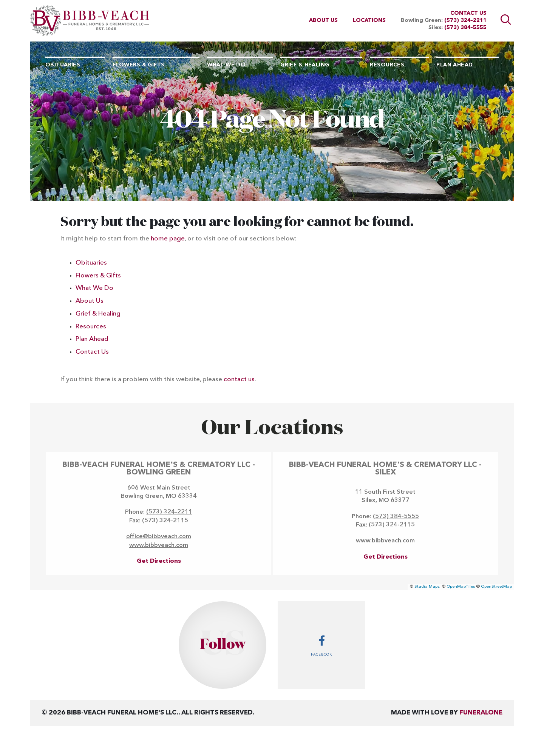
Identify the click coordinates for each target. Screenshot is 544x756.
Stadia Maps (427, 587)
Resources (91, 327)
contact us (239, 380)
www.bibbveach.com (159, 545)
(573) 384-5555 (465, 28)
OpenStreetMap (496, 587)
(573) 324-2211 (465, 20)
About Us (323, 20)
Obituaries (91, 263)
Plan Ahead (92, 339)
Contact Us (468, 13)
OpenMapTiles (461, 587)
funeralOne (481, 713)
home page (168, 239)
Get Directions (159, 561)
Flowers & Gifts (98, 276)
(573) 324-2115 (165, 521)
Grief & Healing (98, 314)
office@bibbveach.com (159, 537)
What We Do (94, 288)
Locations (369, 20)
